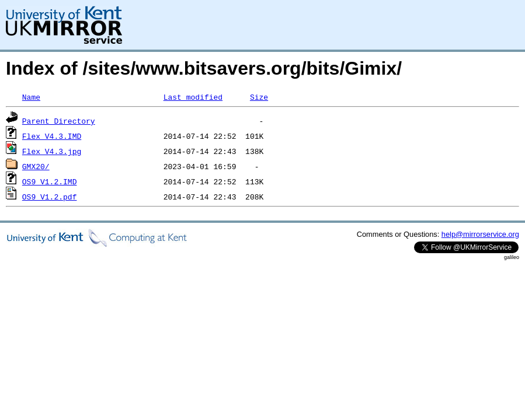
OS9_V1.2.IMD (50, 181)
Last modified (193, 97)
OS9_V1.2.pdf (50, 197)
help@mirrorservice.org (480, 234)
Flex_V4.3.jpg (52, 151)
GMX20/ (36, 166)
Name (31, 97)
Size (259, 97)
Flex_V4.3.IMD (52, 136)
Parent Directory (59, 121)
